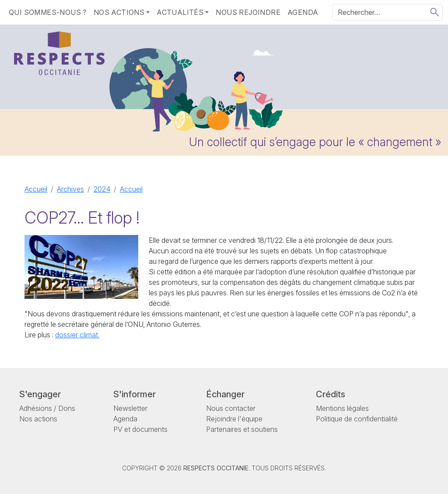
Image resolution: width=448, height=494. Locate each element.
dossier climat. (77, 335)
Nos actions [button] (119, 12)
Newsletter (130, 408)
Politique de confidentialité (357, 419)
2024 (102, 189)
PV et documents (140, 429)
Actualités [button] (180, 12)
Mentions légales (342, 408)
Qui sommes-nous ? (48, 12)
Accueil (36, 189)
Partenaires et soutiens (242, 429)
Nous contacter (231, 408)
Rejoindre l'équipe (234, 419)
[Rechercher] (387, 12)
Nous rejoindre (248, 12)
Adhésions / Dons (47, 408)
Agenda (303, 12)
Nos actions (38, 419)
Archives (70, 189)
